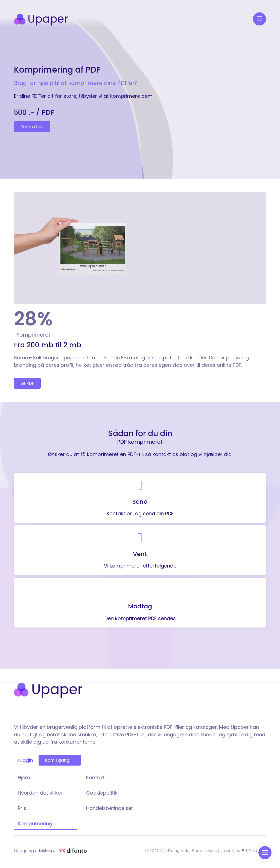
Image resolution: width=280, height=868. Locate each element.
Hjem (24, 777)
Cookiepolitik (102, 793)
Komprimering (35, 823)
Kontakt (95, 777)
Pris (22, 808)
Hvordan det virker (40, 793)
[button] (32, 127)
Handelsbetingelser (110, 808)
